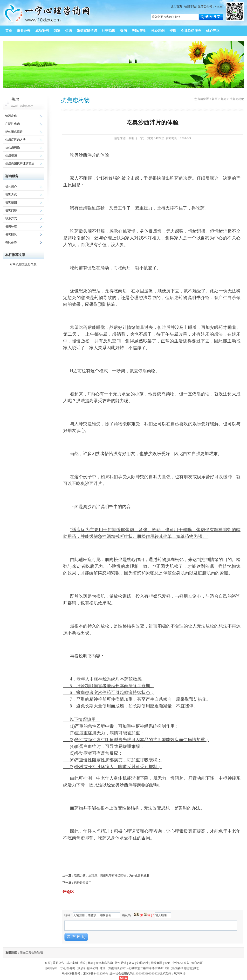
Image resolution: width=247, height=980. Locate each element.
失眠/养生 (142, 963)
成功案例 (72, 963)
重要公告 (58, 963)
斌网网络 (180, 973)
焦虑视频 (11, 156)
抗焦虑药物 (13, 148)
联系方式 (11, 218)
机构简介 (11, 187)
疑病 (131, 963)
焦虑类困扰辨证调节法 (20, 163)
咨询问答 (11, 210)
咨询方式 (11, 195)
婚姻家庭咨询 (104, 963)
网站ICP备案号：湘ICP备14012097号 (85, 973)
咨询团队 (11, 234)
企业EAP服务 (181, 963)
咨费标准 (11, 226)
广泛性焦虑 (13, 124)
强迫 (83, 963)
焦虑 (224, 99)
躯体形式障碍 (14, 132)
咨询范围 (11, 203)
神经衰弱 (157, 963)
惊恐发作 (11, 116)
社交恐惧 (121, 963)
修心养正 (197, 963)
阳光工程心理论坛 (31, 953)
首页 (215, 99)
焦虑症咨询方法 (15, 140)
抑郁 (167, 963)
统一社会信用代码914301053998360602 (134, 973)
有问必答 (11, 242)
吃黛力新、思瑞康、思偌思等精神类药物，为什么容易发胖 (112, 875)
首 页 (47, 963)
